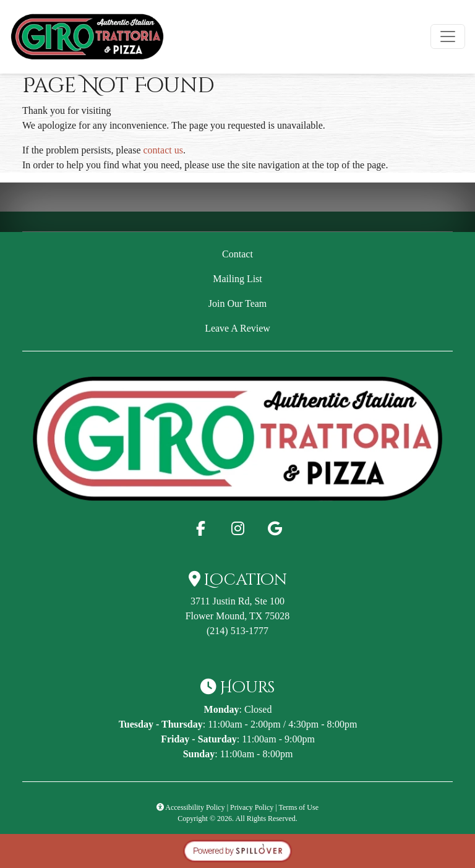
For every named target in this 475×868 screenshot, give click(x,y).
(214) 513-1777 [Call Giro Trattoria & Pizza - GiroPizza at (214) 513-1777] (237, 631)
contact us (163, 150)
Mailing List (237, 279)
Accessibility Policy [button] (191, 807)
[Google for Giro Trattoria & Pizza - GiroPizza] (275, 528)
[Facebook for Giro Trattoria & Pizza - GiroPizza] (200, 528)
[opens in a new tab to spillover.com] (237, 850)
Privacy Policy (252, 807)
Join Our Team (238, 303)
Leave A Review (319, 327)
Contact (237, 254)
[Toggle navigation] (448, 37)
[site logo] (87, 37)
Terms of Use (299, 807)
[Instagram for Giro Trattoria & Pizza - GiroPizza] (237, 528)
